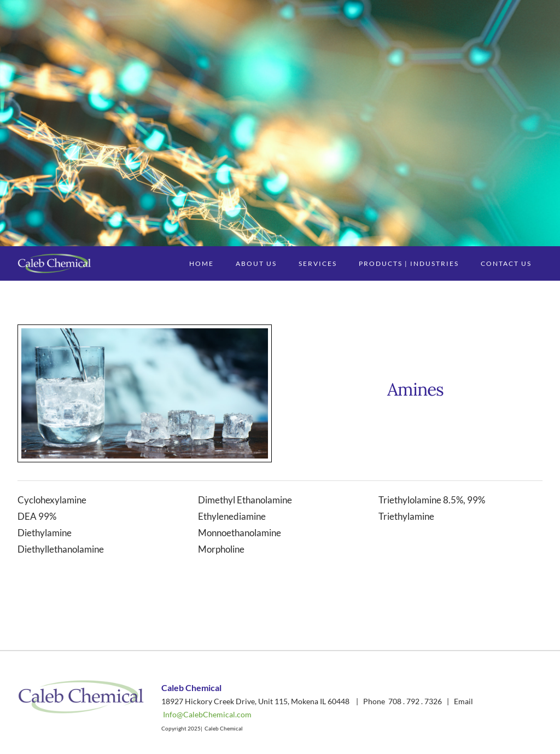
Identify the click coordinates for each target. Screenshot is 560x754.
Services (318, 263)
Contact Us (506, 263)
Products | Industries (409, 263)
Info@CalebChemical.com (207, 714)
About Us (256, 263)
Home (202, 263)
